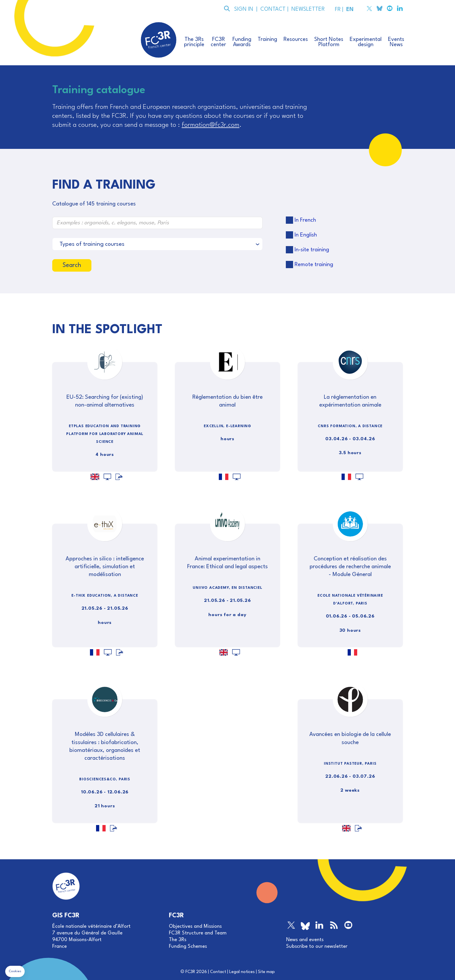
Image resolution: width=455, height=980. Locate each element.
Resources (296, 39)
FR (337, 10)
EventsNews (396, 42)
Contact (218, 972)
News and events (305, 940)
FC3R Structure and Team (198, 933)
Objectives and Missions (195, 926)
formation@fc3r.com (211, 125)
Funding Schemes (188, 946)
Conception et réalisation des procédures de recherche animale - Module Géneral (350, 567)
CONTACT (272, 9)
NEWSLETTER (307, 9)
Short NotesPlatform (329, 42)
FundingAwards (242, 42)
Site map (266, 972)
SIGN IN (244, 9)
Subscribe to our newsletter (317, 946)
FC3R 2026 (196, 972)
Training (267, 39)
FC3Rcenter (218, 42)
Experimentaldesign (366, 42)
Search (72, 265)
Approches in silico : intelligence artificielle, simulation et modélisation (105, 567)
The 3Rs (178, 940)
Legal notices (242, 972)
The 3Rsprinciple (194, 42)
